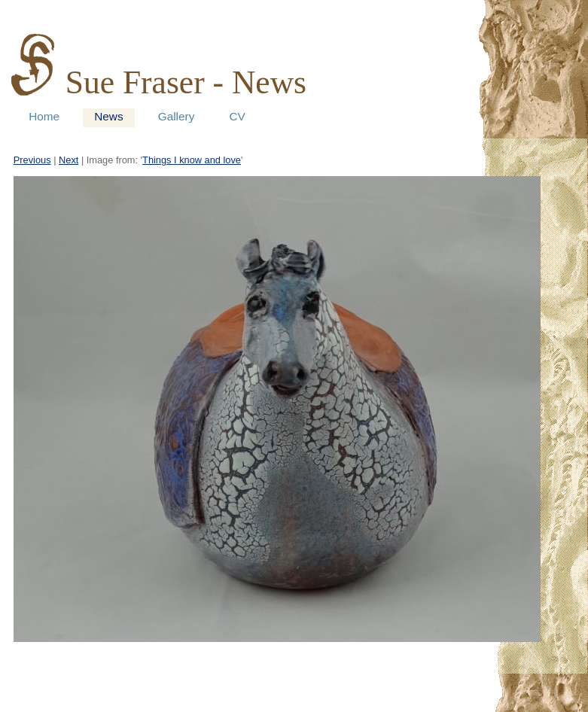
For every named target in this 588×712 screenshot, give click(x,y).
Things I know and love (192, 160)
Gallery (177, 116)
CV (237, 116)
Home (44, 116)
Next (69, 160)
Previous (32, 160)
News (108, 116)
